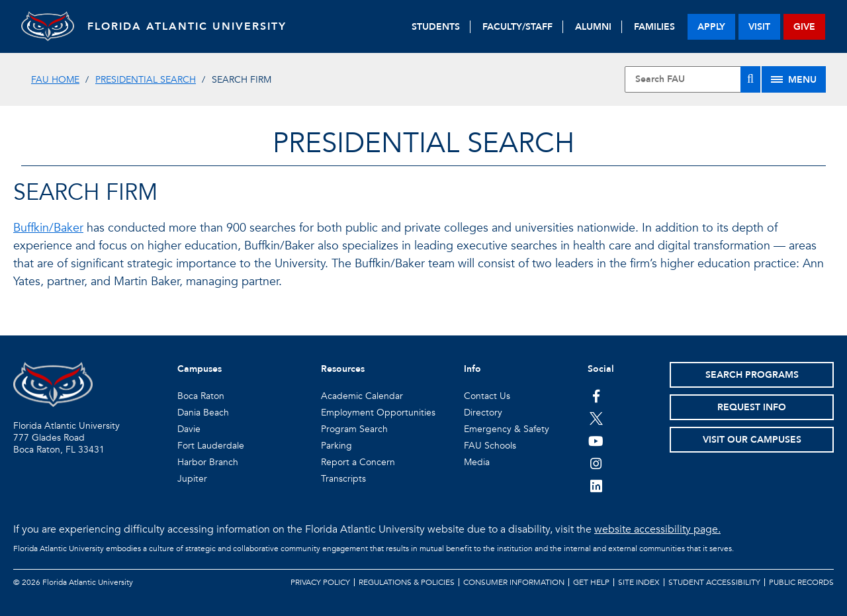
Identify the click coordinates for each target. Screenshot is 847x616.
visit (759, 27)
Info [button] (472, 369)
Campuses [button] (200, 369)
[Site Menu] (794, 79)
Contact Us (487, 396)
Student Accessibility (714, 582)
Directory (483, 413)
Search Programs (752, 375)
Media (477, 462)
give (804, 27)
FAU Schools (490, 446)
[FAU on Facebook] (596, 396)
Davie (189, 429)
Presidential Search (146, 80)
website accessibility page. (657, 529)
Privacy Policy (320, 582)
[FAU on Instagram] (596, 463)
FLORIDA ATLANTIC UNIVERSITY (187, 26)
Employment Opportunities (378, 413)
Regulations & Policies (407, 582)
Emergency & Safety (507, 429)
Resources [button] (343, 369)
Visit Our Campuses (752, 440)
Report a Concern (358, 462)
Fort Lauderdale (211, 446)
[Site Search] (692, 79)
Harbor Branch (208, 462)
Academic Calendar (362, 396)
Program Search (354, 429)
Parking (336, 446)
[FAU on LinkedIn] (596, 486)
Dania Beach (203, 413)
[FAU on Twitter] (596, 418)
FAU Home (55, 80)
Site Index (639, 582)
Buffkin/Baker (48, 228)
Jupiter (192, 479)
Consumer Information (514, 582)
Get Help (591, 582)
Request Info (752, 407)
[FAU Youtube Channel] (596, 441)
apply (711, 27)
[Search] (750, 79)
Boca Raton (201, 396)
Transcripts (343, 479)
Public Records (801, 582)
